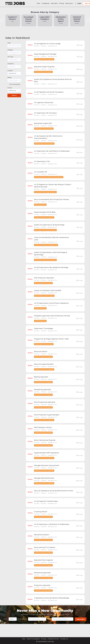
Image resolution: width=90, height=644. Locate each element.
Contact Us (64, 639)
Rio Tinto (37, 46)
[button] (88, 20)
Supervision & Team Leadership (44, 60)
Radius (10, 78)
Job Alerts (54, 3)
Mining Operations (40, 208)
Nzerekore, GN (52, 46)
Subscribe (81, 632)
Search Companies (33, 639)
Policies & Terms (53, 639)
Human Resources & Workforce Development (49, 180)
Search (14, 95)
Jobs (38, 3)
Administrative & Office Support (44, 146)
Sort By (10, 88)
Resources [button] (70, 3)
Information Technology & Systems (45, 195)
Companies (45, 3)
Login (79, 3)
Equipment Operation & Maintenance (46, 249)
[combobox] (14, 53)
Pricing (62, 3)
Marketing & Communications (44, 130)
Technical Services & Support (43, 72)
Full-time (44, 46)
